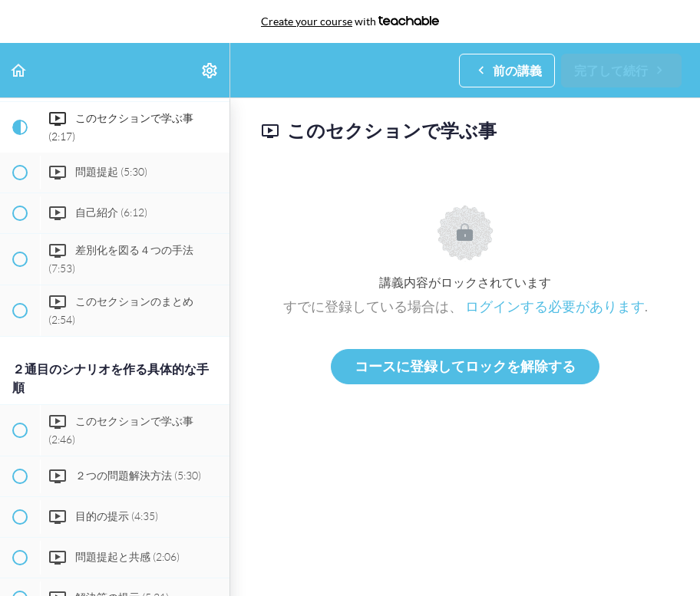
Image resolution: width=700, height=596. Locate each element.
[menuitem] (210, 70)
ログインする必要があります (555, 306)
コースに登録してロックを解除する (465, 366)
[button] (19, 70)
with (350, 21)
